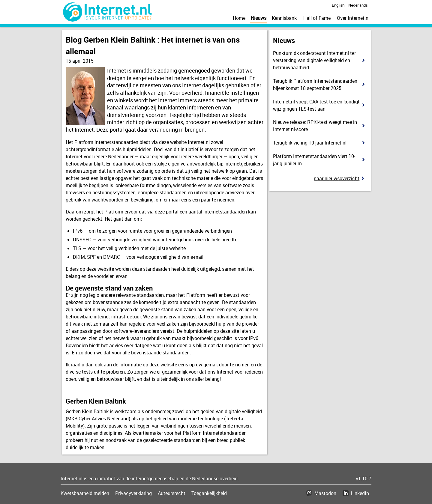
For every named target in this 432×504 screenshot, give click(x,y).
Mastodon (325, 493)
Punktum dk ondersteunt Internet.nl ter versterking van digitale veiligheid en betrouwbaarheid (314, 60)
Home (239, 18)
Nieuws (259, 18)
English (338, 5)
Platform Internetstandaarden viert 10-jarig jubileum (314, 160)
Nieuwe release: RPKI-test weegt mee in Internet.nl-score (315, 126)
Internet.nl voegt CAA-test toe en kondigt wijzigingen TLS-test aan (316, 105)
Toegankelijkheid (209, 493)
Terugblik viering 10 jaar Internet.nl (310, 143)
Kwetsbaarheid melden (85, 493)
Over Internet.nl (353, 18)
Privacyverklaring (133, 493)
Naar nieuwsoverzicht (337, 178)
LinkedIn (360, 493)
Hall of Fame (317, 18)
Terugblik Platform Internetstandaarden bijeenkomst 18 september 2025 (315, 85)
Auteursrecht (172, 493)
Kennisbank (284, 18)
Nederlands (358, 5)
